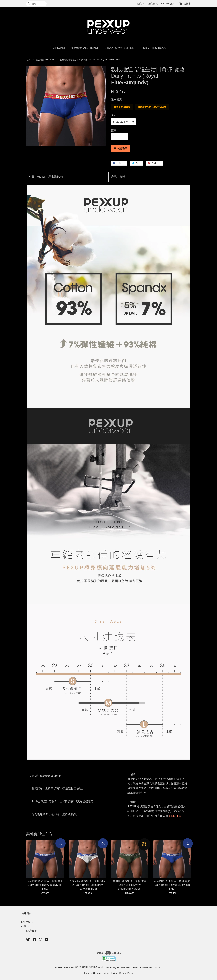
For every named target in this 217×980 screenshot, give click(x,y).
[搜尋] (36, 4)
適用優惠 (116, 99)
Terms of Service (92, 973)
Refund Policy (126, 973)
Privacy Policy (110, 973)
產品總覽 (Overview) (45, 60)
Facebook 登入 (166, 4)
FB (179, 816)
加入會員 (153, 4)
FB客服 (25, 926)
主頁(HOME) (57, 48)
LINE (172, 816)
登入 (140, 4)
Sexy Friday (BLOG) (155, 48)
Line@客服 (27, 922)
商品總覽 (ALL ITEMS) (84, 48)
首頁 (28, 60)
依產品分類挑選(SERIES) (120, 48)
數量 (114, 130)
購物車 (187, 4)
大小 (114, 116)
